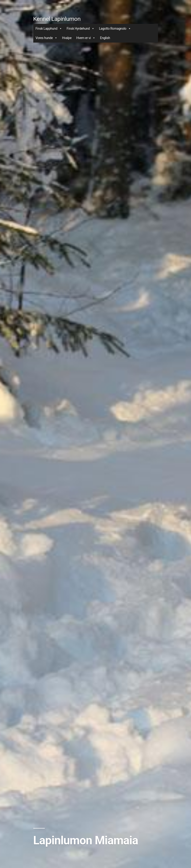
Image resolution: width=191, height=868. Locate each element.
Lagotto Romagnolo (115, 29)
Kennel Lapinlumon (57, 19)
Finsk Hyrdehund (80, 29)
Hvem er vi (86, 38)
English (105, 38)
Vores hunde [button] (47, 38)
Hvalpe (67, 38)
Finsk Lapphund (49, 29)
